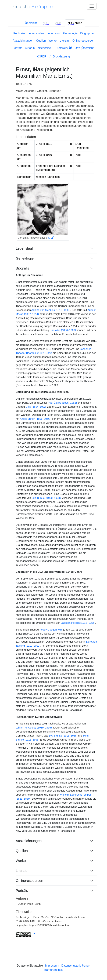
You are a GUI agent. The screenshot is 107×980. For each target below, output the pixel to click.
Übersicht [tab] (31, 23)
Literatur (65, 41)
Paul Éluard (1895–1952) (62, 403)
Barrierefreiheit (54, 970)
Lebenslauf (53, 33)
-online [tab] (75, 23)
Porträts (17, 48)
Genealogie (70, 33)
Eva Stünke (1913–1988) (63, 736)
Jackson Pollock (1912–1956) (78, 623)
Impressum (52, 966)
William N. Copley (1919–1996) (34, 728)
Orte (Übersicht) (85, 48)
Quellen (41, 41)
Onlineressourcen (83, 41)
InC (49, 238)
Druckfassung (59, 57)
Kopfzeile (19, 33)
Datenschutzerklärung (75, 966)
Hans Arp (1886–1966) (63, 330)
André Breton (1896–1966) (35, 419)
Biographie (87, 33)
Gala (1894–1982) (36, 407)
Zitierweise (44, 48)
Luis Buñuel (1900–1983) (46, 498)
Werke (53, 41)
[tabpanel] (53, 486)
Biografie (23, 268)
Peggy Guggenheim (51, 630)
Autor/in (30, 48)
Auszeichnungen (23, 41)
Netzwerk (64, 48)
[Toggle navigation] (92, 6)
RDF (42, 57)
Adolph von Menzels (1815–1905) (51, 310)
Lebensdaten (36, 33)
